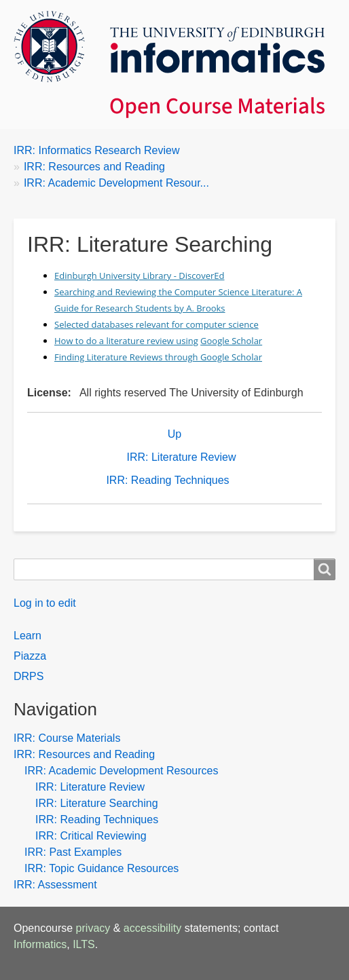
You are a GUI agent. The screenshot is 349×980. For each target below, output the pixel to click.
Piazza (30, 656)
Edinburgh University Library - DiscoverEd (139, 276)
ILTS (84, 944)
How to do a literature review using (126, 341)
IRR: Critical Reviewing (91, 836)
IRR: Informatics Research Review (97, 150)
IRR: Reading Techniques (167, 480)
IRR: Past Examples (73, 852)
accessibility (152, 928)
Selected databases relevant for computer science (157, 324)
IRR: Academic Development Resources (121, 771)
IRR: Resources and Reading (94, 167)
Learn (27, 636)
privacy (93, 928)
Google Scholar (231, 341)
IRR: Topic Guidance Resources (102, 868)
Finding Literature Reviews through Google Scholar (158, 357)
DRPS (29, 676)
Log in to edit (45, 603)
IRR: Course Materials (67, 738)
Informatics (40, 944)
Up (174, 434)
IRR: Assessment (55, 885)
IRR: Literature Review (182, 457)
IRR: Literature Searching (97, 803)
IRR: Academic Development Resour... (116, 183)
